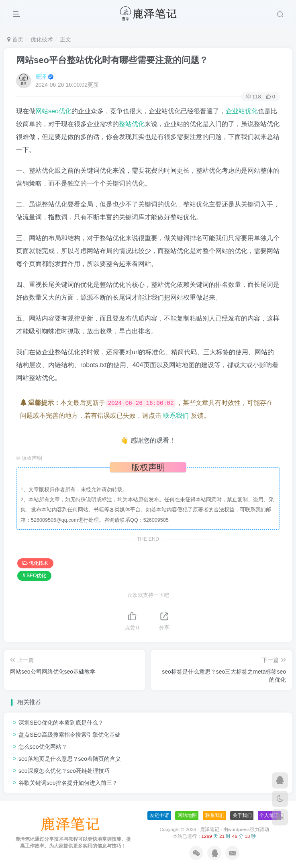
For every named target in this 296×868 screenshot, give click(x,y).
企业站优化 (242, 111)
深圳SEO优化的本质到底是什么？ (61, 723)
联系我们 (176, 416)
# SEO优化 (34, 576)
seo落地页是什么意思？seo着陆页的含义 (70, 759)
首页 (15, 39)
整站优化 (132, 124)
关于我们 (242, 815)
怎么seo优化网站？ (43, 747)
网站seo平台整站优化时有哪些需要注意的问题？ (112, 60)
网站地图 (187, 815)
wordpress (239, 829)
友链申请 (159, 815)
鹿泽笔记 (210, 829)
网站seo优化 (53, 111)
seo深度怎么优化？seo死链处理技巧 (64, 771)
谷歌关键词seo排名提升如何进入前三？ (68, 783)
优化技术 (42, 39)
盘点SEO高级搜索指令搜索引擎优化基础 (69, 735)
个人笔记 (269, 815)
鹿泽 (41, 77)
